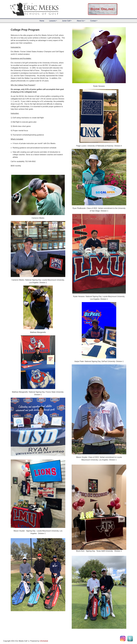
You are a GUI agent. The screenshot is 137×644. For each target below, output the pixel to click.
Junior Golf (66, 21)
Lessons (52, 21)
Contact (93, 21)
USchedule (44, 641)
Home (42, 21)
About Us (80, 21)
